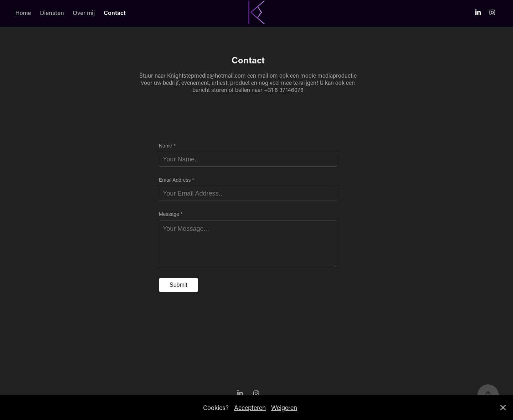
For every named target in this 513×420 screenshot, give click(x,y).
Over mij (84, 12)
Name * (167, 146)
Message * (171, 214)
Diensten (52, 12)
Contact (115, 12)
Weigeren (284, 408)
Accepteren (250, 408)
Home (23, 12)
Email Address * (177, 180)
